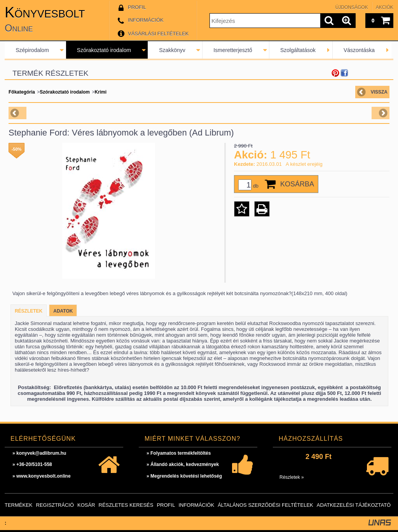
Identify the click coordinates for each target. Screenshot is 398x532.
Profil (166, 505)
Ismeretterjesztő (233, 50)
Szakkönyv (172, 50)
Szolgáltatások (298, 50)
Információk (196, 505)
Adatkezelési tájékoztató (354, 505)
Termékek (19, 505)
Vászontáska (359, 50)
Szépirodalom (32, 50)
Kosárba (297, 184)
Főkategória (22, 92)
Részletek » (292, 477)
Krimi (100, 92)
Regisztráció (55, 505)
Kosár (86, 505)
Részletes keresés (126, 505)
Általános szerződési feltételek (265, 505)
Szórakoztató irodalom (104, 50)
